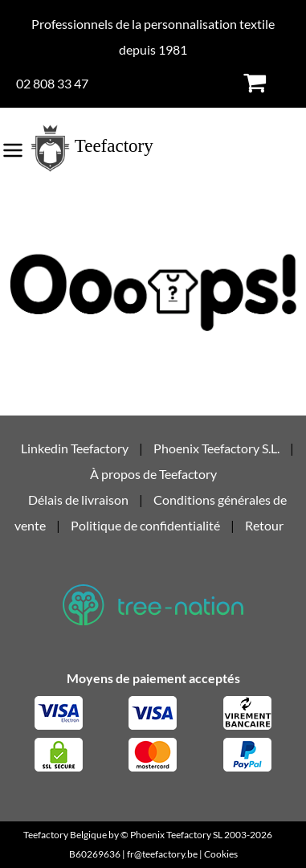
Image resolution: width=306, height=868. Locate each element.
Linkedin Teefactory (76, 448)
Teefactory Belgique (65, 835)
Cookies (221, 854)
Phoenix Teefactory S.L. (216, 448)
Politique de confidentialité (145, 525)
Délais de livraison (78, 500)
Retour (264, 525)
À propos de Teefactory (153, 474)
